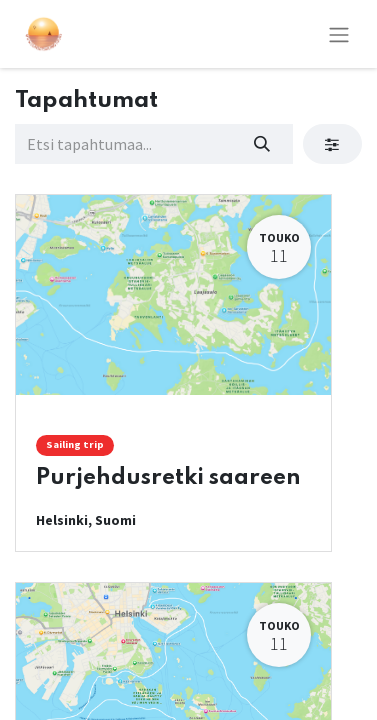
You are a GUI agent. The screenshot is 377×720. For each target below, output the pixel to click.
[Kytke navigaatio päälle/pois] (339, 34)
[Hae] (262, 144)
